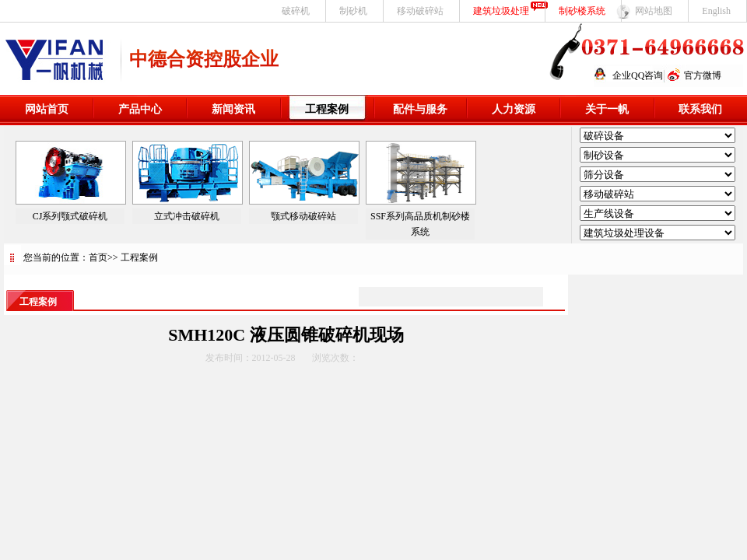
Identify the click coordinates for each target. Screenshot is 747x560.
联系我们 (700, 109)
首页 (98, 257)
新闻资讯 (233, 109)
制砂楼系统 (582, 11)
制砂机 (353, 11)
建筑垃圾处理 (501, 11)
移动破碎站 (420, 11)
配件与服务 (420, 109)
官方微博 (703, 75)
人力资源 (514, 109)
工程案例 (327, 109)
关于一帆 (607, 109)
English (716, 11)
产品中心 (140, 109)
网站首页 (47, 109)
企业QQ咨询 (638, 75)
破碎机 (296, 11)
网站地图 (654, 11)
